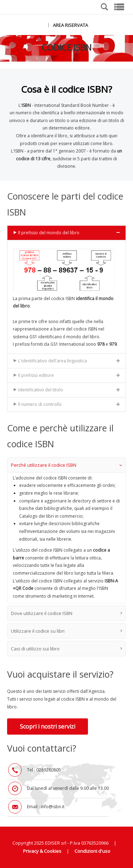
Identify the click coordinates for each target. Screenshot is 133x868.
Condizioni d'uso (92, 851)
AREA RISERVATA (70, 25)
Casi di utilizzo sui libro (66, 649)
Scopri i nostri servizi (48, 726)
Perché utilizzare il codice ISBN (66, 465)
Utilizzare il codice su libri (66, 631)
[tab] (66, 233)
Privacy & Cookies (42, 851)
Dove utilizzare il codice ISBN (66, 613)
